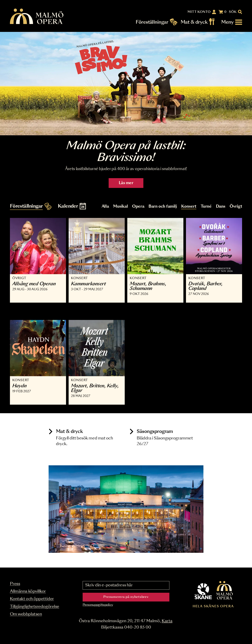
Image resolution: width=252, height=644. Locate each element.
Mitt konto (199, 12)
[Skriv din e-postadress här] (126, 585)
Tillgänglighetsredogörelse (35, 607)
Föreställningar (152, 22)
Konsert (189, 207)
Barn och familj (163, 207)
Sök (233, 12)
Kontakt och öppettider (32, 599)
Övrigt (236, 207)
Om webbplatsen (26, 614)
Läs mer (126, 183)
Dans (221, 207)
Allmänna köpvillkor (28, 591)
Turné (206, 207)
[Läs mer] (126, 84)
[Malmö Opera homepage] (37, 17)
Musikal (120, 207)
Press (15, 584)
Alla (105, 207)
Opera (138, 207)
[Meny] (232, 22)
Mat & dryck (194, 22)
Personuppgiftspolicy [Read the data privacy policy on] (98, 605)
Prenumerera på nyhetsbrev (126, 597)
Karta (167, 621)
